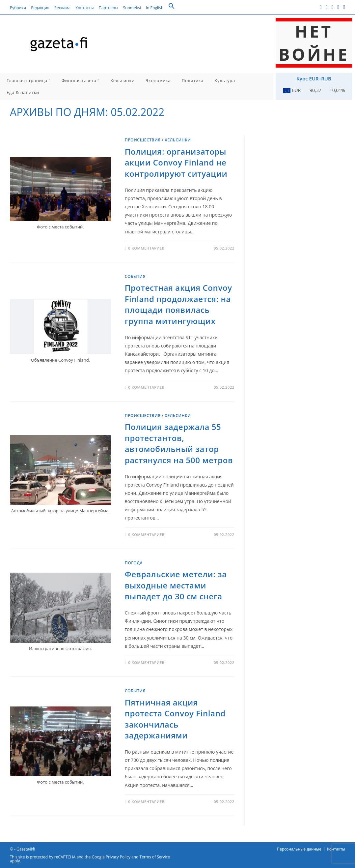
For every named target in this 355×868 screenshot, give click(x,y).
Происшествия (143, 140)
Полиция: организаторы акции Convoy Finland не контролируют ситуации (176, 163)
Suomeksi (132, 8)
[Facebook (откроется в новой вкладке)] (321, 7)
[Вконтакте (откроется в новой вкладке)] (327, 7)
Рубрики (18, 8)
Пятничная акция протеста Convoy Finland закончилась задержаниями (175, 719)
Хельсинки (123, 80)
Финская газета (81, 80)
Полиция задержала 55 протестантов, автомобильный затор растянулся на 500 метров (179, 443)
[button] (172, 8)
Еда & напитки (23, 92)
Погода (134, 563)
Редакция (40, 8)
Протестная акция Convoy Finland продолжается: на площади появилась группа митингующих (178, 304)
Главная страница (28, 80)
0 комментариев (146, 248)
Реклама (62, 8)
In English (155, 8)
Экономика (158, 80)
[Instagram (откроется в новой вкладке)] (332, 7)
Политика (193, 80)
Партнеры (108, 8)
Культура (225, 80)
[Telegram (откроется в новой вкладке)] (343, 7)
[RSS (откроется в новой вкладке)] (338, 7)
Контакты (85, 8)
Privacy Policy (118, 857)
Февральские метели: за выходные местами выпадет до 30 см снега (176, 585)
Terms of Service (155, 857)
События (135, 276)
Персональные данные (299, 849)
